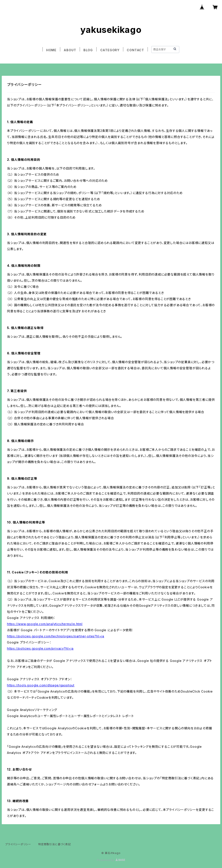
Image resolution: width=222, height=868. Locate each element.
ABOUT (70, 50)
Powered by (111, 860)
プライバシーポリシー (18, 844)
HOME (51, 50)
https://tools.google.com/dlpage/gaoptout (41, 685)
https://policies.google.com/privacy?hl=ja (40, 648)
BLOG (88, 50)
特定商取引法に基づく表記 (55, 844)
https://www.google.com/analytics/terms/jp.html (45, 624)
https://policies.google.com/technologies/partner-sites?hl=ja (56, 636)
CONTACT (135, 50)
